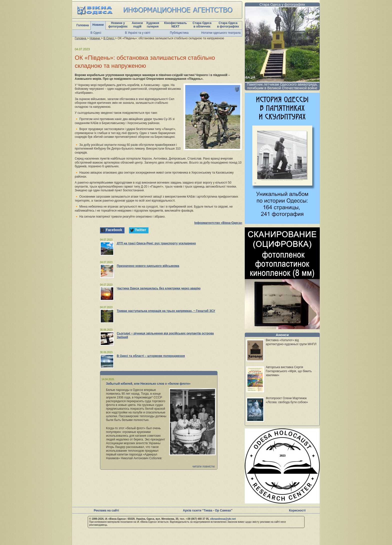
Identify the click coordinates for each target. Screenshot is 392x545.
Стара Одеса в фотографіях (228, 25)
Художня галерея (153, 25)
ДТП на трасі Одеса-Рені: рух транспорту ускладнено (156, 243)
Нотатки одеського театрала (221, 33)
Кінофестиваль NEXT (175, 25)
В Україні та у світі (138, 33)
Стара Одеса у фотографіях (282, 5)
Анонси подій (137, 25)
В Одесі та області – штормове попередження (151, 356)
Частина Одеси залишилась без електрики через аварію (159, 288)
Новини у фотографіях (118, 25)
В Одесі (96, 33)
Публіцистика (179, 33)
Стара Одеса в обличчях (202, 25)
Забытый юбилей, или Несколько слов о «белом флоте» (148, 384)
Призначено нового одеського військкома (148, 266)
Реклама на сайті (106, 510)
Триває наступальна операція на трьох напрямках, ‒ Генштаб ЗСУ (166, 311)
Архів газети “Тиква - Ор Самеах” (208, 510)
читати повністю (203, 466)
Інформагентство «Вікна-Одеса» (218, 223)
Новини (98, 25)
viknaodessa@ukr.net (223, 519)
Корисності (297, 510)
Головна (83, 25)
